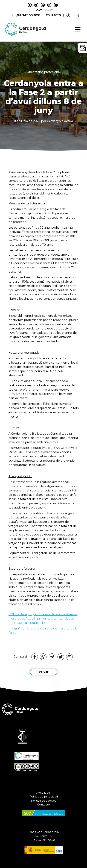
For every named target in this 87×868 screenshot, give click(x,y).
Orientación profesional (44, 72)
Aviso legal (43, 793)
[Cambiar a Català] (38, 10)
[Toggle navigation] (78, 29)
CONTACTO (53, 15)
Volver (44, 672)
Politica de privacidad (44, 797)
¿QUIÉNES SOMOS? (28, 15)
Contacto (44, 805)
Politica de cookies (44, 801)
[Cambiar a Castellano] (48, 10)
